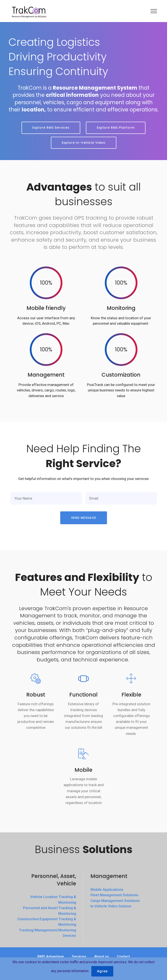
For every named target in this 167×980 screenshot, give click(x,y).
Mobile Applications (107, 890)
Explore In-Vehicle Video (84, 143)
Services (79, 956)
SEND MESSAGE (84, 518)
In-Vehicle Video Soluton (111, 906)
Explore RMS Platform (116, 128)
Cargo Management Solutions (115, 901)
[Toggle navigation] (154, 11)
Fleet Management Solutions (114, 895)
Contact (123, 956)
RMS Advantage (51, 956)
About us (102, 956)
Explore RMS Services (51, 128)
